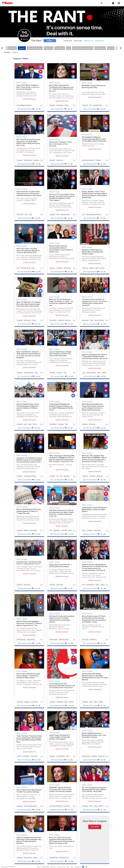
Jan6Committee (99, 320)
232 (62, 164)
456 (95, 588)
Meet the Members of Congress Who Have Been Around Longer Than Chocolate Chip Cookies (28, 304)
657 (62, 376)
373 (30, 810)
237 (62, 643)
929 (95, 706)
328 (63, 534)
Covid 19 (111, 48)
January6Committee (30, 476)
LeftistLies (61, 320)
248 (95, 109)
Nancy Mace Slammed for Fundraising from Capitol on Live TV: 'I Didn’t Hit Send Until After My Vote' (61, 88)
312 (30, 760)
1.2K (30, 376)
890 (95, 324)
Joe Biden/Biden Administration (83, 48)
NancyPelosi (33, 530)
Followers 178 (88, 41)
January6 (99, 476)
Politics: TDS (49, 48)
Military (26, 530)
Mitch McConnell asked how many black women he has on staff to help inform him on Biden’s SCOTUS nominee (93, 407)
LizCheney (64, 530)
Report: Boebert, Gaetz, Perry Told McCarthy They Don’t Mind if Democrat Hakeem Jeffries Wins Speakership (95, 194)
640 (62, 428)
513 (30, 109)
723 (62, 760)
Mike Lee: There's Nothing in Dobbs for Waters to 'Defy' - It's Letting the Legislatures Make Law (61, 302)
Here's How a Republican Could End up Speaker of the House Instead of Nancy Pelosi (28, 676)
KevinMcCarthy (97, 105)
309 (30, 272)
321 (62, 218)
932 (30, 480)
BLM (69, 48)
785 (29, 218)
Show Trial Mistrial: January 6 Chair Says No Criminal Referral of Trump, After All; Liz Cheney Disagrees (28, 355)
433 (95, 272)
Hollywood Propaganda (35, 48)
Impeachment (28, 160)
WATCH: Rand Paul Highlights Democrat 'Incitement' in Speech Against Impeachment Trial (29, 623)
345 (62, 810)
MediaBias (92, 424)
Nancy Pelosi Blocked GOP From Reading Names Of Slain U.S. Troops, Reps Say (29, 511)
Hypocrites (57, 530)
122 (95, 534)
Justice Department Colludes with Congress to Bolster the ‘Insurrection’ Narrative (60, 354)
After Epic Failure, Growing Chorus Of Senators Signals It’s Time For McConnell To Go (28, 251)
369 (29, 324)
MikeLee (68, 320)
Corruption (60, 268)
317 (62, 109)
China (84, 530)
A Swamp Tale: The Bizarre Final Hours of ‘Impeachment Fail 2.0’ (29, 563)
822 (30, 861)
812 (62, 480)
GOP (90, 105)
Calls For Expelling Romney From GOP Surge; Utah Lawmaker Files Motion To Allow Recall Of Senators (29, 840)
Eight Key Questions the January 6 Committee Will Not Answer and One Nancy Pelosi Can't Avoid (95, 356)
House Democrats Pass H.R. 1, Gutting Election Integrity (61, 566)
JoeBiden (36, 160)
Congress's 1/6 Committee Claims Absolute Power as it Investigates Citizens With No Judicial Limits (29, 460)
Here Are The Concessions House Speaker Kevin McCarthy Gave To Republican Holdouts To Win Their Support (62, 197)
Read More (95, 827)
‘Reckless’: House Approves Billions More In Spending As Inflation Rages (92, 252)
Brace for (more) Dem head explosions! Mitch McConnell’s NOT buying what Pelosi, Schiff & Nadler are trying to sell (62, 840)
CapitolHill (20, 702)
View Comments (29, 99)
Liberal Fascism (100, 48)
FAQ (68, 867)
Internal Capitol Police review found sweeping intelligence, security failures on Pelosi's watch (28, 407)
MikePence (93, 640)
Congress (22, 48)
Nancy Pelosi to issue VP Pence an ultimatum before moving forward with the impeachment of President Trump (94, 619)
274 (95, 376)
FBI (57, 476)
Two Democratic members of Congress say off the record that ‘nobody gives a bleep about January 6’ (94, 302)
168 (63, 706)
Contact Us (78, 867)
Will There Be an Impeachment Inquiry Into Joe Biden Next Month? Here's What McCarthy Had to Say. (28, 142)
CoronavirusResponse (30, 806)
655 (62, 324)
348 (95, 643)
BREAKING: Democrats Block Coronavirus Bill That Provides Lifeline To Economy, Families (61, 789)
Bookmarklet (46, 867)
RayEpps (67, 476)
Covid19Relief (61, 756)
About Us (53, 867)
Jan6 (30, 214)
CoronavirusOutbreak (56, 806)
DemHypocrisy (21, 640)
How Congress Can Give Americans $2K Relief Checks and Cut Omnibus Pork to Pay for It (62, 686)
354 (95, 760)
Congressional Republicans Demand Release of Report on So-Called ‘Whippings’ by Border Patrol (61, 407)
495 (62, 272)
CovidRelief (60, 702)
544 (62, 588)
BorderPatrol (53, 424)
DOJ (65, 373)
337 (95, 164)
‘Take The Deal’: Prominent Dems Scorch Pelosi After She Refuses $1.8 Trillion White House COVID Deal (29, 739)
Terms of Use (61, 867)
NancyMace (60, 105)
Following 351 (100, 41)
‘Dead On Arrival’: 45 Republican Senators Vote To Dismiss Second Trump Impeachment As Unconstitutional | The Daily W (95, 567)
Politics (19, 83)
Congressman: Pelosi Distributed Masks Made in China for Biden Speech (94, 509)
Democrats (60, 160)
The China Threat (10, 48)
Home (39, 867)
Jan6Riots (92, 476)
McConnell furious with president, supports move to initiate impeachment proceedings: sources (62, 619)
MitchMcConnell (25, 268)
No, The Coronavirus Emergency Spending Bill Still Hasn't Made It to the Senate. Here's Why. (94, 789)
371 (63, 861)
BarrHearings (86, 756)
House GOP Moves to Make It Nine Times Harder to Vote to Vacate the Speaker (28, 87)
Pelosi (96, 702)
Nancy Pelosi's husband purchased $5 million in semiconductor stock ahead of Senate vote (61, 249)
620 (30, 706)
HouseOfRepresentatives (24, 105)
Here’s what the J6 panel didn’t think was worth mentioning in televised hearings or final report (29, 194)
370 (95, 218)
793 (95, 428)
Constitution (53, 320)
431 (95, 480)
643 (30, 534)
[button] (102, 3)
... (42, 105)
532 (95, 810)
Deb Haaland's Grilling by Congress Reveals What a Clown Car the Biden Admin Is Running (94, 139)
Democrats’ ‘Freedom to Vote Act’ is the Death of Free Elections (60, 144)
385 (30, 164)
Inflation (92, 268)
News (66, 105)
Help (72, 867)
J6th (26, 214)
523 (30, 643)
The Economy (60, 48)
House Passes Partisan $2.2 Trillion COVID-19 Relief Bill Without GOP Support (60, 737)
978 (29, 428)
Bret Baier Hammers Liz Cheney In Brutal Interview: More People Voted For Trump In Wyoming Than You (61, 513)
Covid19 (19, 756)
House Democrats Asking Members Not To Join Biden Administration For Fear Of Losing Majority (95, 677)
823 (29, 588)
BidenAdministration (88, 160)
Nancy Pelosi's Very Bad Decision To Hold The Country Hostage (29, 791)
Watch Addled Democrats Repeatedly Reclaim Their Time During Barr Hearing (94, 735)
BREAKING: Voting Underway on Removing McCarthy (94, 86)
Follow (50, 41)
